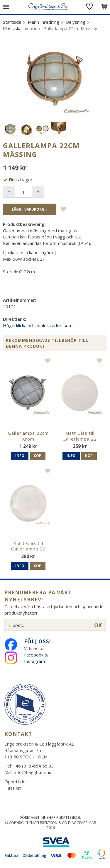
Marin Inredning (44, 22)
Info (20, 456)
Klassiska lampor (20, 28)
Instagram (35, 661)
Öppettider (16, 782)
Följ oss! (38, 641)
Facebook (34, 655)
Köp (38, 456)
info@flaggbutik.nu (33, 772)
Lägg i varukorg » (30, 209)
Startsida (12, 22)
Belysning (76, 22)
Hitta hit (13, 788)
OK (98, 625)
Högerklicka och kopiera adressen (37, 325)
